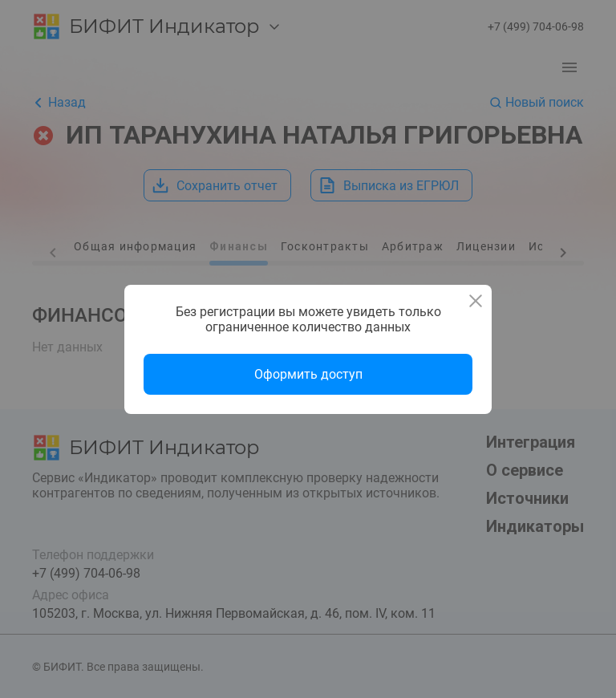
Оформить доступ (308, 374)
